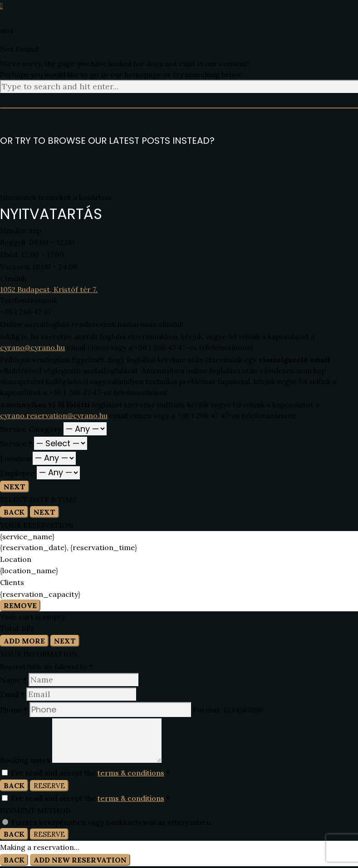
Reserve (49, 786)
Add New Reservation (80, 860)
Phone (15, 710)
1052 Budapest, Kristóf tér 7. (49, 289)
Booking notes (26, 760)
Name (14, 680)
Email (13, 694)
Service (17, 444)
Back (14, 512)
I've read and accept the (86, 773)
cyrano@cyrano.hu (32, 347)
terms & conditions (131, 773)
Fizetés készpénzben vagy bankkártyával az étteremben (111, 822)
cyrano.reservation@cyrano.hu (54, 415)
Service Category (32, 429)
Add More (24, 641)
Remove (20, 605)
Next (15, 487)
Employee (18, 473)
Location (16, 458)
